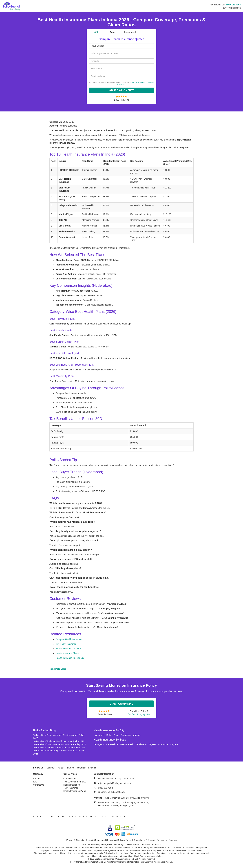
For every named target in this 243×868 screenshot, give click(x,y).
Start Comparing (122, 704)
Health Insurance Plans (75, 791)
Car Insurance (70, 779)
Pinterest (70, 768)
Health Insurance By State (110, 740)
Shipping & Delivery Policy (119, 840)
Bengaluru (126, 735)
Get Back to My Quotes (139, 714)
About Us (38, 779)
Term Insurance (71, 788)
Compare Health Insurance (69, 639)
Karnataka (163, 744)
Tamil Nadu (141, 744)
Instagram (81, 768)
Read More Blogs (58, 669)
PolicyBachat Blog (44, 730)
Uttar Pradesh (127, 744)
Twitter (60, 768)
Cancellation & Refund (144, 840)
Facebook (50, 768)
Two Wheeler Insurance (75, 782)
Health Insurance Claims (67, 653)
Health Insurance (72, 785)
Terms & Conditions (95, 840)
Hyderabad (99, 735)
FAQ (35, 782)
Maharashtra (112, 744)
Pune (116, 735)
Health (95, 32)
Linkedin (92, 768)
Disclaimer (162, 840)
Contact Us (39, 785)
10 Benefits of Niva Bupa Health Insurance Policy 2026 (60, 744)
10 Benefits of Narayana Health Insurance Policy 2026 (59, 748)
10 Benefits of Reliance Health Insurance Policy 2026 (59, 741)
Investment (130, 32)
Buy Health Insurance (66, 644)
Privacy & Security (137, 82)
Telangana (99, 744)
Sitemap (173, 840)
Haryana (174, 744)
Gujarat (152, 744)
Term (113, 32)
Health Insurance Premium (68, 649)
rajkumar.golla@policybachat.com (115, 783)
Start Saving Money (121, 90)
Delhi (109, 735)
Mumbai (137, 735)
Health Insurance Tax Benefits (70, 658)
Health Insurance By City (109, 730)
